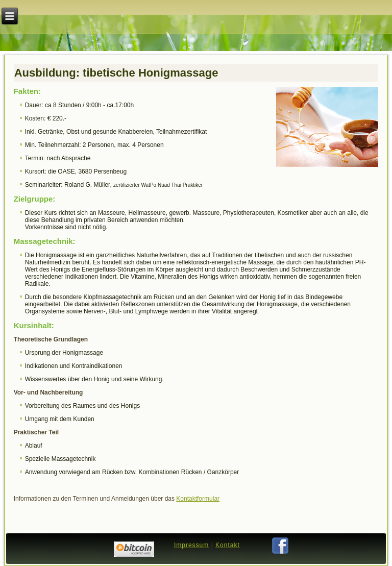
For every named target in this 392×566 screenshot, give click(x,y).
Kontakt (228, 545)
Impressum (191, 545)
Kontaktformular (198, 499)
